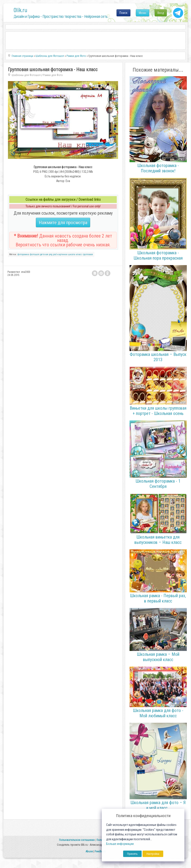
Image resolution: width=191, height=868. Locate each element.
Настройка (153, 854)
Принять (132, 854)
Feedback (100, 851)
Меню (143, 13)
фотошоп (35, 254)
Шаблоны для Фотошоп (26, 75)
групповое (88, 254)
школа (72, 254)
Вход (161, 13)
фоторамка (23, 254)
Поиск (123, 13)
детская (44, 254)
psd (55, 254)
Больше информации (120, 844)
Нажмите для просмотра (63, 222)
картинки (62, 254)
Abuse (89, 851)
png (51, 254)
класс (79, 254)
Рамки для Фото (53, 75)
